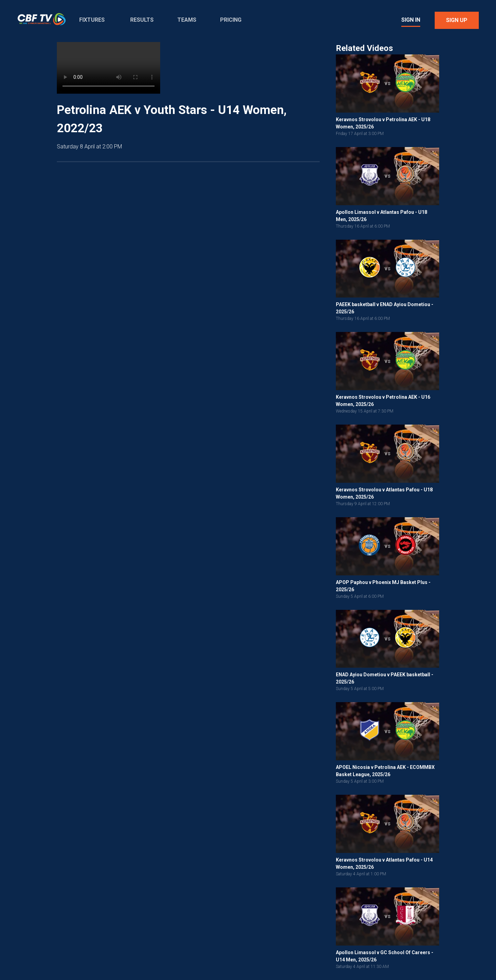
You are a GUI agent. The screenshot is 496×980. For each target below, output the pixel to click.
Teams (187, 20)
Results (142, 20)
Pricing (231, 20)
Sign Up (457, 20)
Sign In (411, 20)
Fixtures (92, 20)
